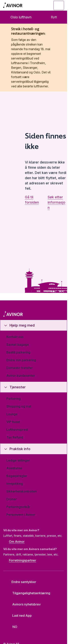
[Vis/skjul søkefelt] (37, 5)
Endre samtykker (21, 582)
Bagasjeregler (17, 476)
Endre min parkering (21, 360)
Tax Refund (15, 437)
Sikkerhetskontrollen (22, 491)
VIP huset (13, 422)
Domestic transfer (20, 368)
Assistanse (14, 468)
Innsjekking (15, 484)
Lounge (12, 414)
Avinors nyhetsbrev (23, 604)
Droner (12, 499)
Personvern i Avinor (21, 515)
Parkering (14, 399)
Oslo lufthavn (18, 17)
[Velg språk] (13, 627)
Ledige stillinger (18, 460)
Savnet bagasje (18, 345)
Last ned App (19, 616)
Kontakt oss (15, 337)
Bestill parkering (18, 352)
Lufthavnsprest (17, 430)
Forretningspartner (20, 561)
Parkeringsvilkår (18, 507)
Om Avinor (14, 542)
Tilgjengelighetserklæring (28, 593)
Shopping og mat (19, 406)
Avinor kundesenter (21, 376)
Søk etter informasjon (56, 202)
